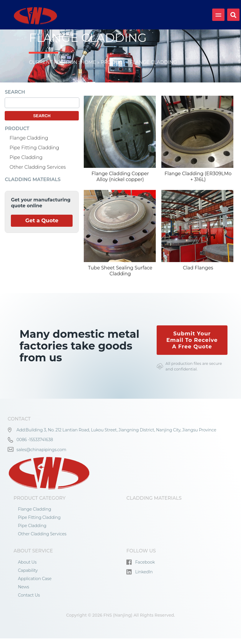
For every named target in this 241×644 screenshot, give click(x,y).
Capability (28, 570)
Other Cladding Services (37, 167)
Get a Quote (42, 221)
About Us (27, 562)
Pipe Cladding (26, 157)
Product (113, 62)
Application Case (35, 579)
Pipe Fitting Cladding (34, 148)
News (24, 587)
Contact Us (29, 595)
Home (88, 62)
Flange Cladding (29, 138)
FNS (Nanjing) (118, 615)
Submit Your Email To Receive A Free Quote (192, 340)
